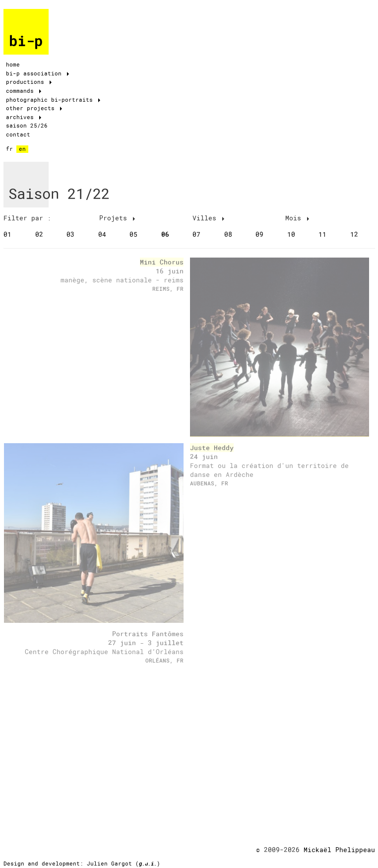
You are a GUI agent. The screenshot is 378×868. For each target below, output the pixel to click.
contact (18, 134)
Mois (297, 218)
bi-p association (37, 73)
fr (9, 149)
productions (29, 82)
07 (196, 234)
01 (7, 234)
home (13, 65)
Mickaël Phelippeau (339, 850)
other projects (34, 108)
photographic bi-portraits (53, 100)
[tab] (50, 218)
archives (24, 117)
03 (70, 234)
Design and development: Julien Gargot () (82, 864)
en (22, 149)
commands (24, 91)
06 (165, 234)
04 (102, 234)
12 (354, 234)
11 (322, 234)
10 (291, 234)
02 (39, 234)
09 (259, 234)
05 (133, 234)
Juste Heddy (212, 448)
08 (228, 234)
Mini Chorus (162, 262)
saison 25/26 (27, 126)
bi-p (26, 41)
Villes (208, 218)
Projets (117, 218)
